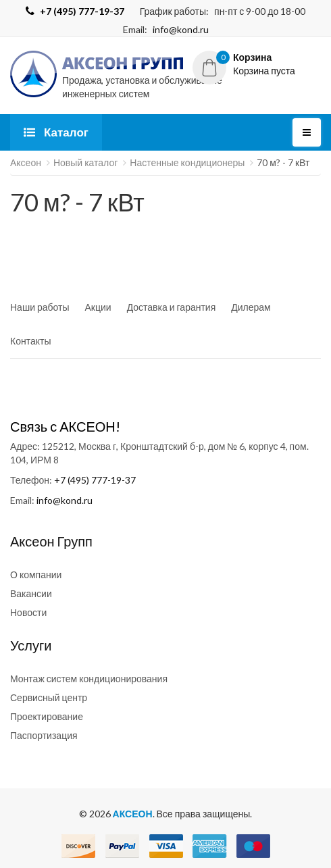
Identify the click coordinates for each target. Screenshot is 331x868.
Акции (98, 307)
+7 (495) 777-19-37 (95, 480)
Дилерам (251, 307)
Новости (28, 612)
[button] (257, 64)
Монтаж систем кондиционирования (89, 679)
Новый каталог (85, 162)
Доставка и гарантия (172, 307)
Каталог (56, 132)
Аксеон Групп (51, 541)
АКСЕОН (133, 814)
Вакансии (31, 593)
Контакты (30, 341)
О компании (36, 575)
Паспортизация (44, 735)
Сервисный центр (49, 697)
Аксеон (26, 162)
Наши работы (40, 307)
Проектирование (47, 716)
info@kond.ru (181, 29)
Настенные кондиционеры (187, 162)
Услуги (31, 645)
